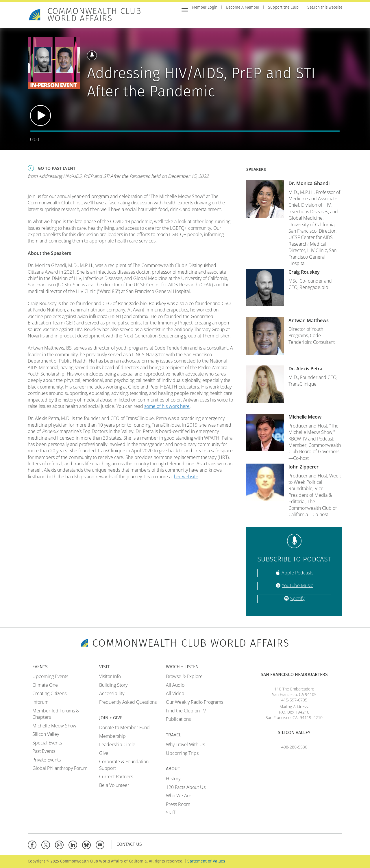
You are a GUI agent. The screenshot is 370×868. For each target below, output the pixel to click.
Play (40, 115)
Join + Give (255, 19)
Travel (316, 19)
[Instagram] (61, 844)
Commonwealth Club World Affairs (94, 15)
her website (186, 477)
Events (216, 19)
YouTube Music (297, 585)
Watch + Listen (287, 19)
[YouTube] (101, 844)
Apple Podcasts (297, 573)
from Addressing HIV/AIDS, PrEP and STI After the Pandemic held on (118, 176)
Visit (234, 19)
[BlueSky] (88, 844)
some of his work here (167, 406)
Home (198, 19)
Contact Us (129, 844)
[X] (47, 844)
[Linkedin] (74, 844)
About (335, 19)
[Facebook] (33, 844)
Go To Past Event (57, 168)
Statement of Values (206, 861)
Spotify (297, 598)
